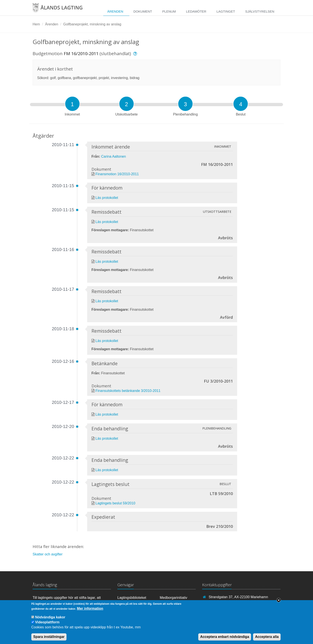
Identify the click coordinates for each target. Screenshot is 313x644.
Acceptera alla (267, 639)
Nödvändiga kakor (50, 619)
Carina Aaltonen (113, 156)
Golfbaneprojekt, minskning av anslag (92, 24)
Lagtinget (226, 11)
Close (279, 602)
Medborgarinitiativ (173, 598)
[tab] (72, 104)
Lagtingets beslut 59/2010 (115, 503)
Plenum (169, 11)
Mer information (90, 611)
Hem (36, 24)
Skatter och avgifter (48, 554)
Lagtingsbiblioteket (132, 598)
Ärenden (115, 11)
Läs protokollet (107, 198)
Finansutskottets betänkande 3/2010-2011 (128, 391)
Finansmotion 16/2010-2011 (117, 174)
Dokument (143, 11)
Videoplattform (47, 624)
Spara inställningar (49, 639)
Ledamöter (196, 11)
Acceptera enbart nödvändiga (225, 639)
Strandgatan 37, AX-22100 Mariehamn (238, 597)
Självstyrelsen (260, 11)
